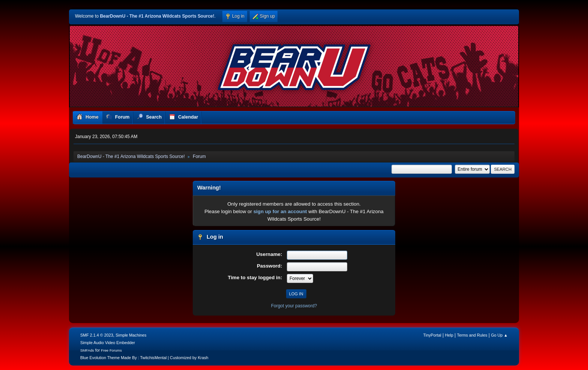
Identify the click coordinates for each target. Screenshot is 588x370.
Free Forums (111, 350)
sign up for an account (280, 211)
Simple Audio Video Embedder (108, 343)
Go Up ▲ (499, 335)
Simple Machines (131, 335)
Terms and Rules (472, 335)
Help (449, 335)
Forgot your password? (294, 306)
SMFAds (87, 350)
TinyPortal (432, 335)
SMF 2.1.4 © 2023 (97, 335)
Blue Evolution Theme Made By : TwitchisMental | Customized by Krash (144, 358)
